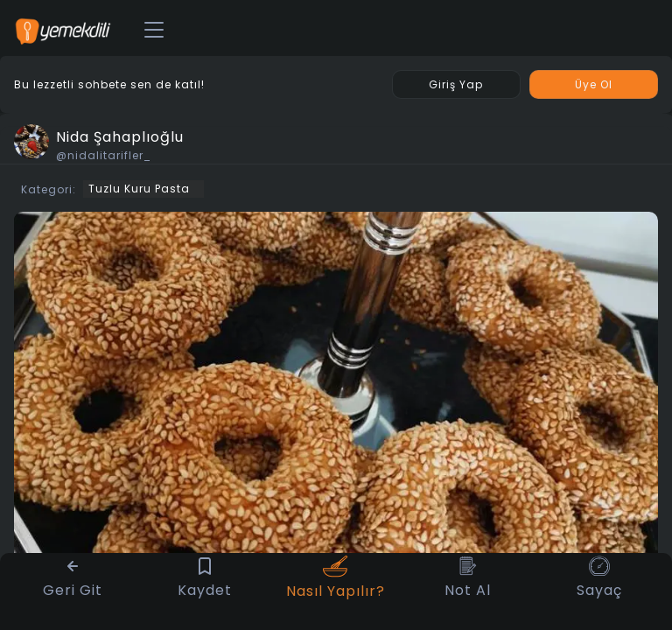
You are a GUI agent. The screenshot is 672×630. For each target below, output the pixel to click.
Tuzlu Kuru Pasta (139, 189)
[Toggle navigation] (154, 31)
